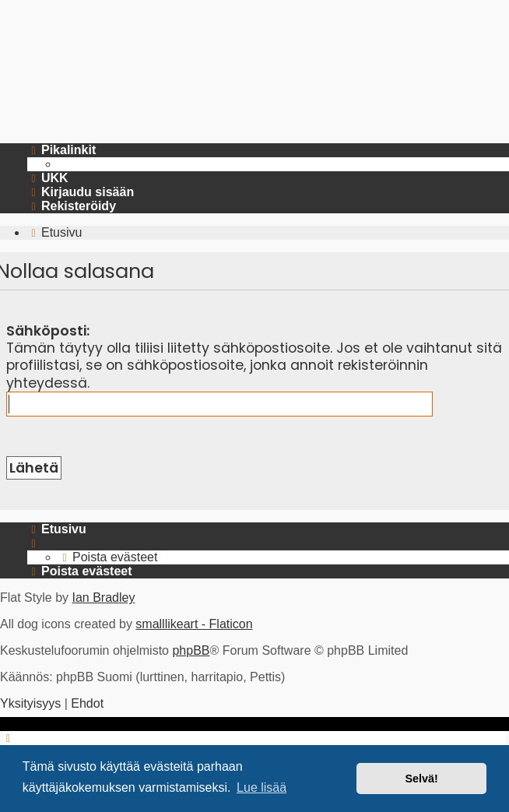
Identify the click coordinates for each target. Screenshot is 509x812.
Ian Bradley (103, 598)
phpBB (191, 650)
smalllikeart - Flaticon (194, 624)
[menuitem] (48, 178)
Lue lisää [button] (262, 787)
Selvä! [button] (421, 779)
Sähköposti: (48, 331)
